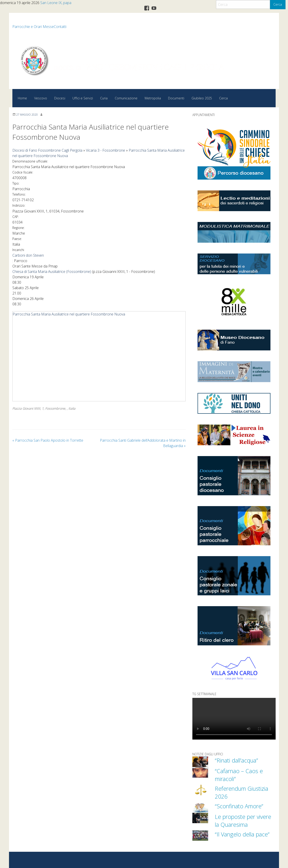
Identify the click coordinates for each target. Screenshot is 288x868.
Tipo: (16, 183)
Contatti (60, 27)
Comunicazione (126, 98)
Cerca (278, 4)
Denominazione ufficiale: (30, 161)
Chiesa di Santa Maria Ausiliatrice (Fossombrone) (52, 272)
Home (22, 98)
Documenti (176, 98)
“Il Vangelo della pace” (242, 834)
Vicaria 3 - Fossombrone (106, 150)
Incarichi (18, 250)
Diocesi (60, 98)
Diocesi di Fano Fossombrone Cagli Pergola (47, 150)
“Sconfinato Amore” (239, 806)
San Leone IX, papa (56, 3)
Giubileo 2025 (202, 98)
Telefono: (19, 194)
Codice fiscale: (23, 172)
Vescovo (41, 98)
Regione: (18, 228)
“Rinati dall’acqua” (236, 760)
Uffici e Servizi (83, 98)
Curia (104, 98)
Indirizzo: (19, 205)
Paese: (17, 239)
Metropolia (153, 98)
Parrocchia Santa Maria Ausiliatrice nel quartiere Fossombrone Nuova (69, 314)
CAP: (16, 217)
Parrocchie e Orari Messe (33, 27)
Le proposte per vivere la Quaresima (243, 821)
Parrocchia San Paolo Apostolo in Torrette (48, 440)
